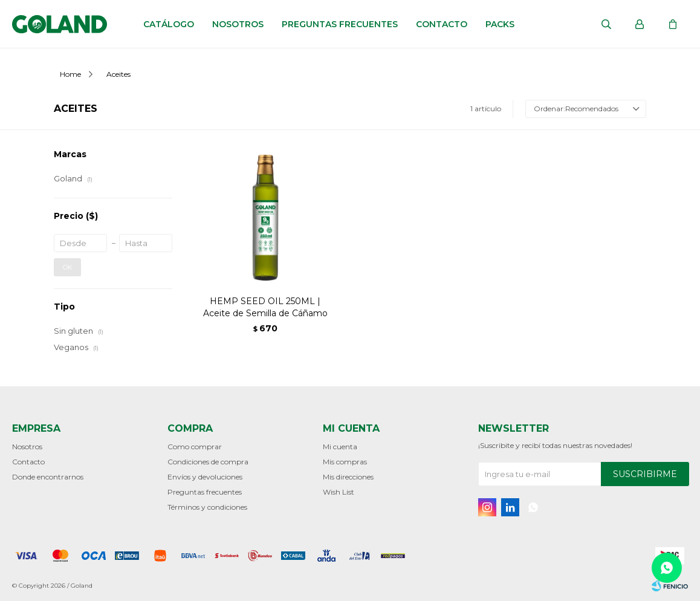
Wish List (339, 492)
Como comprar (195, 447)
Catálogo (169, 24)
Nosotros (238, 24)
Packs (500, 24)
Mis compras (345, 462)
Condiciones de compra (208, 462)
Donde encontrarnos (48, 477)
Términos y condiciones (207, 507)
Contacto (442, 24)
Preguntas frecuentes (340, 24)
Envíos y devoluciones (205, 477)
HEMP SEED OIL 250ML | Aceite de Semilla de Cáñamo (265, 307)
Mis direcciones (348, 477)
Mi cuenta (340, 447)
